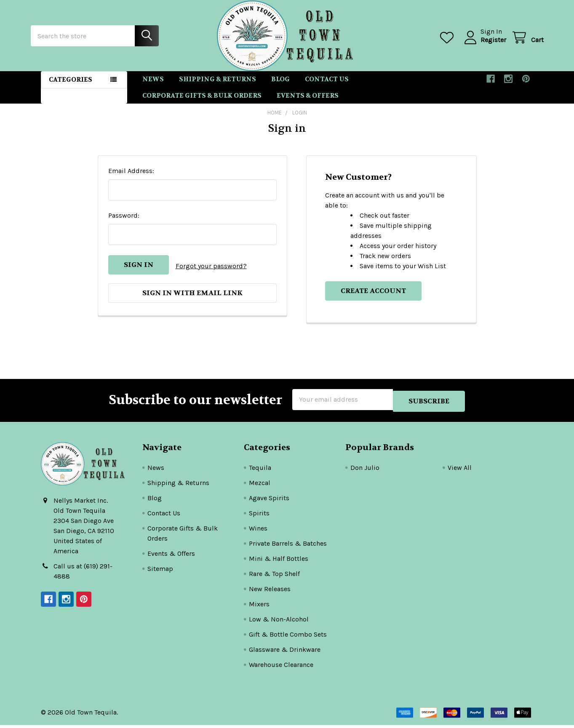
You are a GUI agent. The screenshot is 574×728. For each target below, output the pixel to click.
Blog (280, 87)
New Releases (270, 592)
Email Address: (131, 178)
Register (483, 45)
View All (460, 471)
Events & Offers (308, 103)
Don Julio (365, 471)
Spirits (259, 516)
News (153, 87)
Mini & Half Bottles (279, 561)
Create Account (373, 298)
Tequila (260, 471)
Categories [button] (71, 87)
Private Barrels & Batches (288, 546)
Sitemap (160, 572)
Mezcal (260, 486)
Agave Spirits (269, 501)
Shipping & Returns (218, 87)
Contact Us (327, 87)
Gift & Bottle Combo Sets (288, 637)
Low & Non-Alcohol (279, 622)
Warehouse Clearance (281, 668)
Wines (258, 531)
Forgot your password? (211, 272)
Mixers (259, 607)
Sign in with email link (192, 298)
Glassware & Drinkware (285, 652)
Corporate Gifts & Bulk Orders (202, 103)
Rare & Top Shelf (274, 577)
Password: (124, 223)
